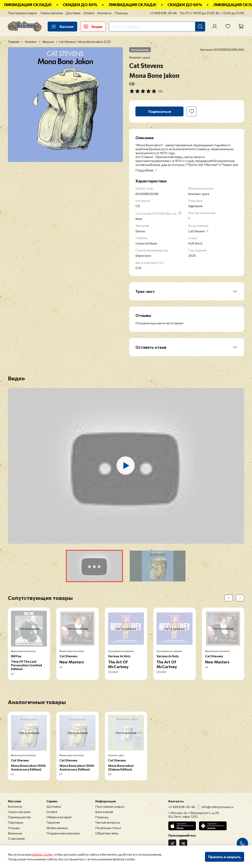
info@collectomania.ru (218, 807)
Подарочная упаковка (63, 833)
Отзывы (14, 828)
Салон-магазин (51, 13)
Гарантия (53, 822)
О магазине (16, 838)
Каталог (62, 27)
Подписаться (160, 111)
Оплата (89, 13)
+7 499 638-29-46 (163, 13)
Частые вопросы (108, 822)
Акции (93, 27)
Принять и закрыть (225, 857)
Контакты (104, 13)
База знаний (104, 812)
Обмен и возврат (59, 817)
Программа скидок (22, 13)
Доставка (73, 13)
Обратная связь (107, 833)
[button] (94, 566)
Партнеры (16, 822)
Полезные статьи (108, 828)
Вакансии (15, 833)
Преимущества (19, 817)
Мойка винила (57, 828)
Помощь (121, 13)
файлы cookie (42, 854)
